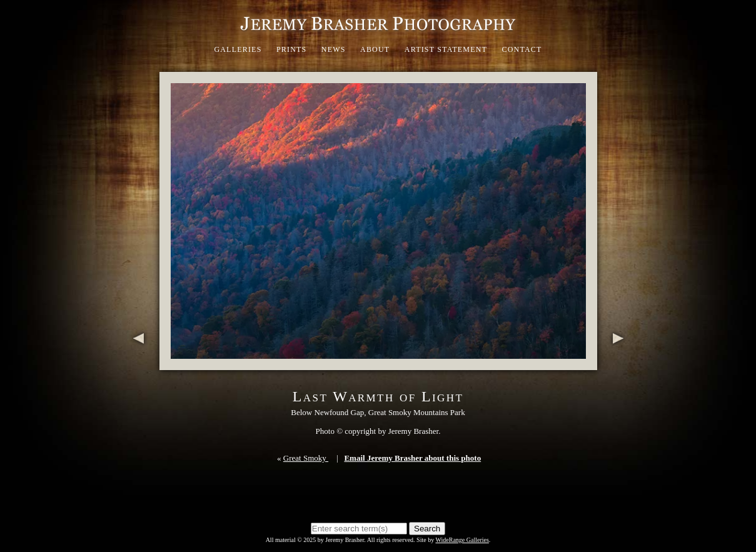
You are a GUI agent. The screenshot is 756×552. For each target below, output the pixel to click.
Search (427, 529)
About (375, 49)
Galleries (238, 49)
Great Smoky (306, 458)
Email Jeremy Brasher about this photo (412, 458)
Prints (292, 49)
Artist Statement (446, 49)
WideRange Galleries (462, 540)
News (334, 49)
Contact (522, 49)
